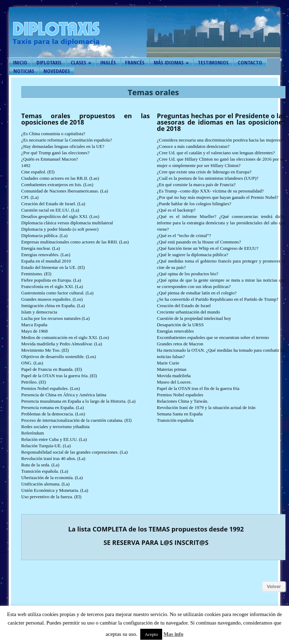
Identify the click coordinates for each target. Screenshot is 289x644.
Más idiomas (171, 62)
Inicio (20, 62)
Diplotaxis (49, 62)
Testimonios (213, 62)
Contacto (250, 62)
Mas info (173, 634)
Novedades (57, 71)
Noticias (24, 71)
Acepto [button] (151, 634)
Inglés (108, 62)
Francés (135, 62)
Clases (81, 62)
